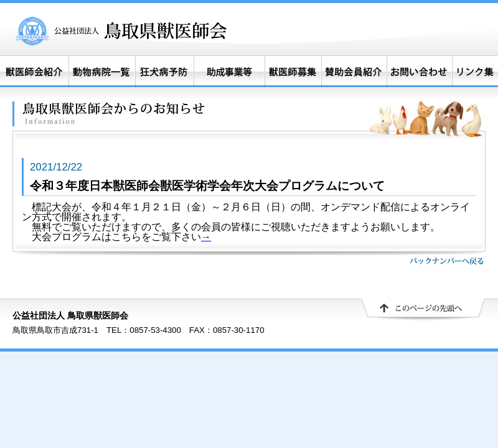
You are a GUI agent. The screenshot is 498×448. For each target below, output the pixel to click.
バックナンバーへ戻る (447, 261)
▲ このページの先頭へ (423, 310)
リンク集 (475, 72)
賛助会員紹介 (354, 72)
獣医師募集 (293, 72)
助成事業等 (229, 72)
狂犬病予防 (164, 72)
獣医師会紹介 (34, 72)
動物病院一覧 (101, 72)
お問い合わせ (419, 72)
